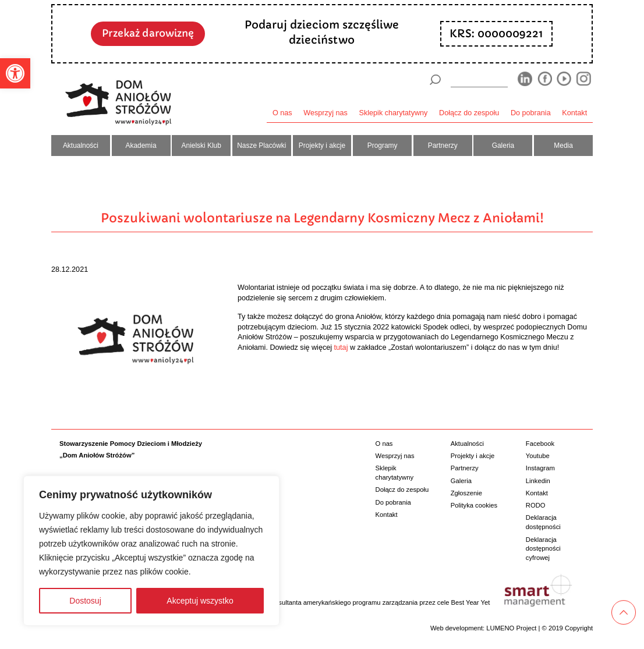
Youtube (538, 456)
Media (563, 146)
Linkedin (538, 481)
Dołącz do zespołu (469, 113)
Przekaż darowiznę (148, 33)
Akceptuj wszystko (200, 601)
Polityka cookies (474, 505)
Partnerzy (443, 146)
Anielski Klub (201, 146)
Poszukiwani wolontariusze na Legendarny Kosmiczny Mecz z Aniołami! (322, 218)
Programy (383, 146)
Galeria (503, 146)
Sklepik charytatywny (394, 113)
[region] (151, 551)
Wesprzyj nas (325, 113)
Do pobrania (531, 113)
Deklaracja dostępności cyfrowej (543, 549)
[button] (15, 73)
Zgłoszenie (466, 493)
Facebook (540, 444)
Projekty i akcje (322, 146)
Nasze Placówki (261, 146)
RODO (536, 505)
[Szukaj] (435, 80)
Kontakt (574, 113)
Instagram (540, 468)
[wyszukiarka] (479, 79)
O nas (282, 113)
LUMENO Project (511, 628)
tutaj (341, 347)
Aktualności (81, 146)
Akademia (141, 146)
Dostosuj (85, 601)
